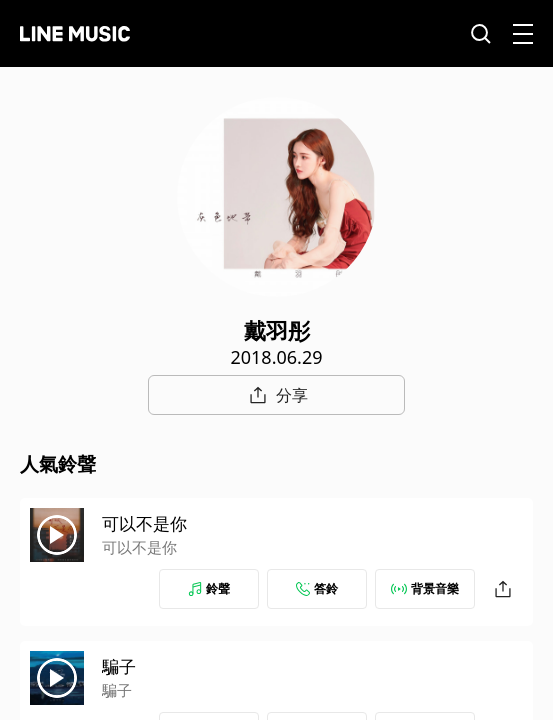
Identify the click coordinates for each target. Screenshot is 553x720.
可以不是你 (144, 523)
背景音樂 (425, 588)
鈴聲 (209, 588)
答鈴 (317, 588)
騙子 (119, 666)
